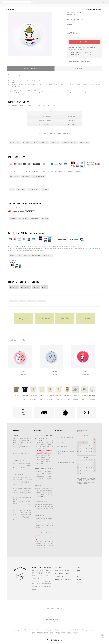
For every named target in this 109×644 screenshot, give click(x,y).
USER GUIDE (79, 583)
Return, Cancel (34, 218)
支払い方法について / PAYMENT (63, 570)
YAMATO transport (40, 522)
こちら (71, 172)
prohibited (26, 631)
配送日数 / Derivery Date (79, 47)
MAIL (45, 287)
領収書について (14, 177)
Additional (45, 218)
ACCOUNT (79, 567)
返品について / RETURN (61, 577)
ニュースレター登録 (34, 190)
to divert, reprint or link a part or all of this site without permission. (58, 621)
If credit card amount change (32, 255)
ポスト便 (72, 113)
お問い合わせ (21, 190)
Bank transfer (48, 255)
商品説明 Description (31, 68)
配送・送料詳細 (91, 47)
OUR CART (15, 287)
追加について (44, 142)
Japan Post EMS (44, 545)
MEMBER (79, 570)
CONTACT (79, 580)
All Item (73, 15)
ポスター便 (72, 120)
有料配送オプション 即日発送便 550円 (60, 133)
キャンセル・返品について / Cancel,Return (80, 52)
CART (78, 577)
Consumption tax (13, 249)
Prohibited (42, 301)
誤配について (55, 142)
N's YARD (57, 586)
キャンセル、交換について (69, 142)
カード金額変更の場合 (39, 177)
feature (22, 6)
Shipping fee (22, 218)
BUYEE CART (26, 287)
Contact (23, 301)
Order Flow (13, 301)
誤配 (28, 441)
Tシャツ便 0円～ (72, 124)
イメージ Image (78, 68)
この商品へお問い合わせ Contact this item (79, 61)
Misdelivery (16, 453)
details (50, 510)
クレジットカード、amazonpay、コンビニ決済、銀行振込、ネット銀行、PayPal (29, 172)
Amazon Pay (59, 442)
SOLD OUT (84, 42)
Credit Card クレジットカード (64, 437)
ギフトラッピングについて (30, 142)
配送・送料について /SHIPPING (62, 574)
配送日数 (41, 463)
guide (29, 6)
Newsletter (32, 301)
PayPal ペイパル (60, 458)
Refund (12, 255)
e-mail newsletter (59, 583)
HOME (68, 13)
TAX (45, 510)
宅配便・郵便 (72, 117)
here (79, 246)
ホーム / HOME (59, 567)
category (14, 6)
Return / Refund (25, 453)
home (7, 6)
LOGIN (78, 574)
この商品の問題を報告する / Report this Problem (82, 55)
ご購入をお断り (74, 629)
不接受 (32, 632)
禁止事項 (45, 190)
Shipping (13, 218)
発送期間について (15, 142)
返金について (26, 177)
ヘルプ (12, 190)
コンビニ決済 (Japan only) (63, 447)
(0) (104, 2)
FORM (37, 287)
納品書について (84, 142)
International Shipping (78, 50)
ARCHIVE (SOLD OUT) (76, 13)
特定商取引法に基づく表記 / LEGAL (63, 580)
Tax (19, 255)
